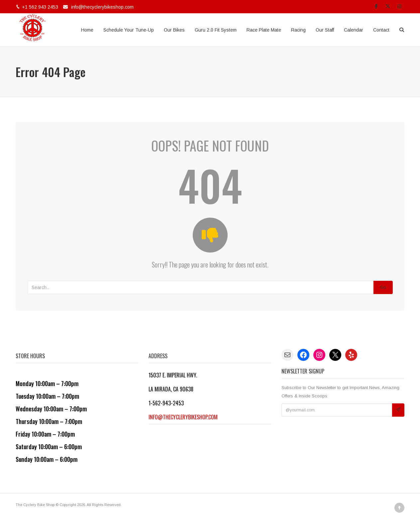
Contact (381, 30)
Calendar (354, 30)
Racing (298, 30)
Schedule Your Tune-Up (129, 30)
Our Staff (325, 30)
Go (383, 287)
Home (87, 30)
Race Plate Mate (264, 30)
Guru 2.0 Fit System (216, 30)
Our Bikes (174, 30)
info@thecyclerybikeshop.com (102, 7)
